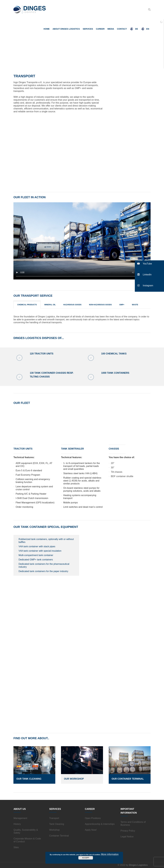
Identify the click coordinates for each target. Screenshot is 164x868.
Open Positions (93, 818)
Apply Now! (91, 830)
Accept (86, 858)
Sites (16, 847)
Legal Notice (127, 837)
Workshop (54, 830)
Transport (54, 818)
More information (110, 854)
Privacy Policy (128, 831)
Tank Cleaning (57, 824)
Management (20, 818)
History (17, 824)
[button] (149, 264)
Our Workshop (74, 779)
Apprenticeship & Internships (100, 824)
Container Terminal (59, 836)
